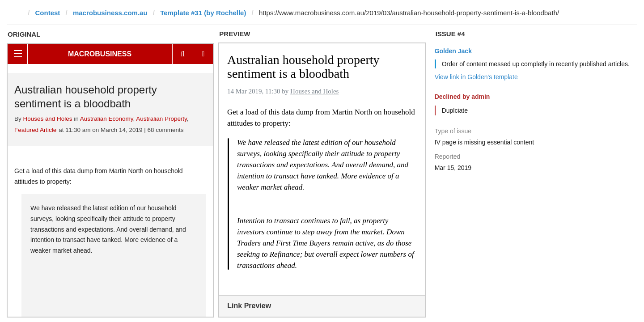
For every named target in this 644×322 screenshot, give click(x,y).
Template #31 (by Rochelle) (203, 13)
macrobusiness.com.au (110, 13)
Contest (48, 13)
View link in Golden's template (476, 77)
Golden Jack (453, 51)
